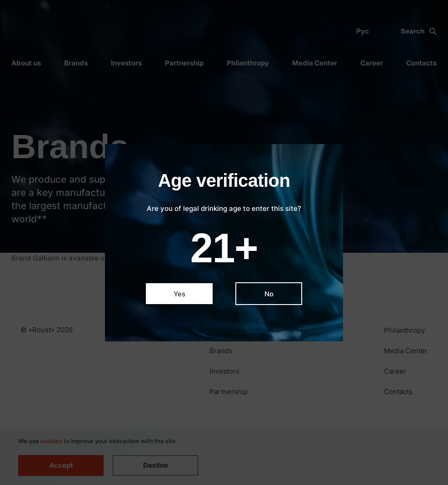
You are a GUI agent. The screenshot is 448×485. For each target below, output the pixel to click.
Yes (179, 294)
